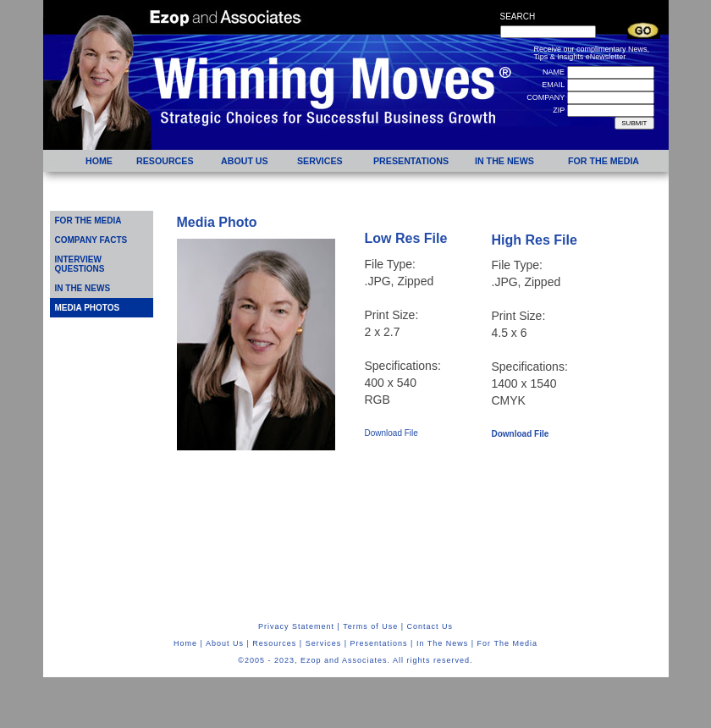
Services (324, 643)
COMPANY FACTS (91, 240)
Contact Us (430, 626)
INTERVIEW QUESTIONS (80, 264)
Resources (274, 643)
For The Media (507, 643)
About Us (225, 643)
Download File (391, 433)
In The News (442, 643)
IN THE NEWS (83, 288)
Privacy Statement (296, 626)
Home (185, 643)
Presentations (379, 643)
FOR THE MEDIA (88, 221)
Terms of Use (370, 626)
